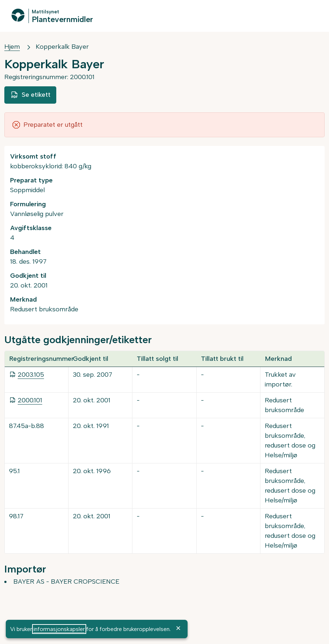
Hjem (12, 47)
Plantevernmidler (62, 19)
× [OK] (178, 628)
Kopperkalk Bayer (62, 47)
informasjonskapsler (59, 629)
